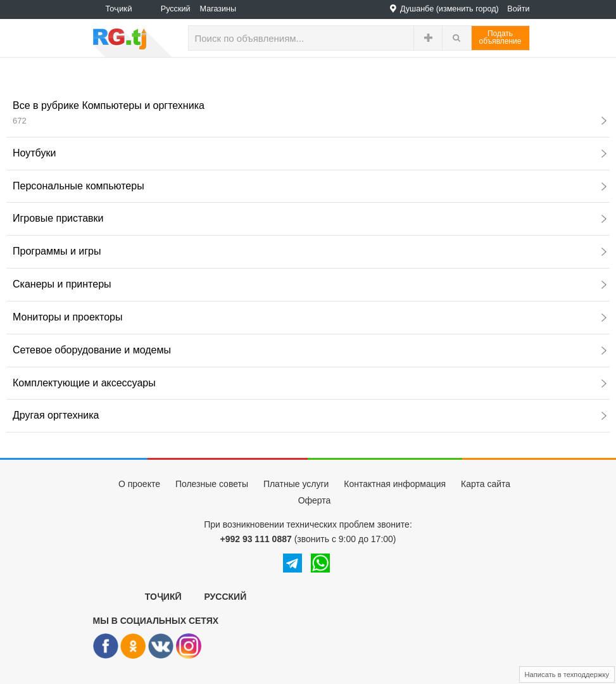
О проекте (139, 484)
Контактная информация (395, 484)
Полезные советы (212, 484)
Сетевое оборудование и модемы (310, 350)
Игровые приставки (310, 218)
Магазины (218, 9)
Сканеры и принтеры (310, 284)
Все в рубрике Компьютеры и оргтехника (310, 113)
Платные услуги (296, 484)
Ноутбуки (310, 153)
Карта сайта (486, 484)
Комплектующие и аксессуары (310, 383)
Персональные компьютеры (310, 186)
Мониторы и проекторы (310, 317)
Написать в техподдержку (567, 674)
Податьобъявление (500, 37)
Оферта (315, 500)
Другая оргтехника (310, 415)
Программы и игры (310, 251)
